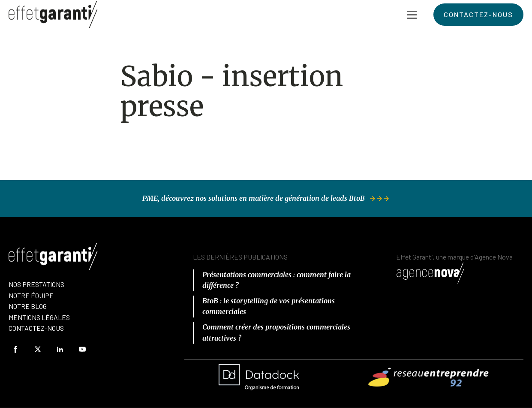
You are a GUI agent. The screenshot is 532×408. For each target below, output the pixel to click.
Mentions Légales (39, 317)
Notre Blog (28, 306)
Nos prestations (36, 284)
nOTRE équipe (31, 295)
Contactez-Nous (36, 328)
